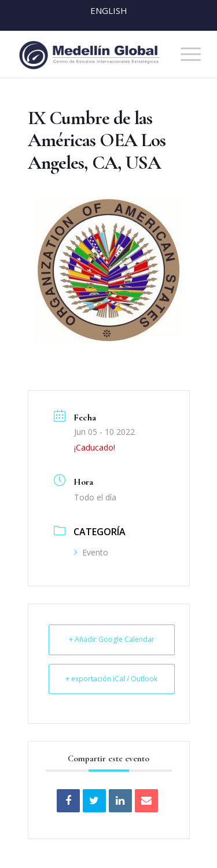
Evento (91, 552)
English (109, 10)
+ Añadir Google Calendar (112, 639)
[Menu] (185, 55)
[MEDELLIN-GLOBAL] (90, 55)
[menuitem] (185, 55)
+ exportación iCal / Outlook (111, 679)
